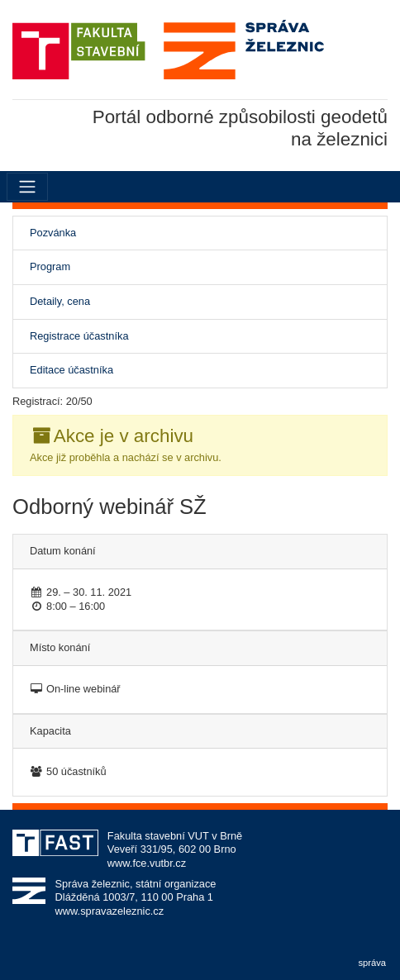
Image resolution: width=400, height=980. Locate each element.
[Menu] (27, 187)
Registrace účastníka (79, 336)
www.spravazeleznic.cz (110, 911)
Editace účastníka (71, 370)
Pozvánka (71, 232)
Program (50, 266)
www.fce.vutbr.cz (147, 863)
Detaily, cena (60, 301)
